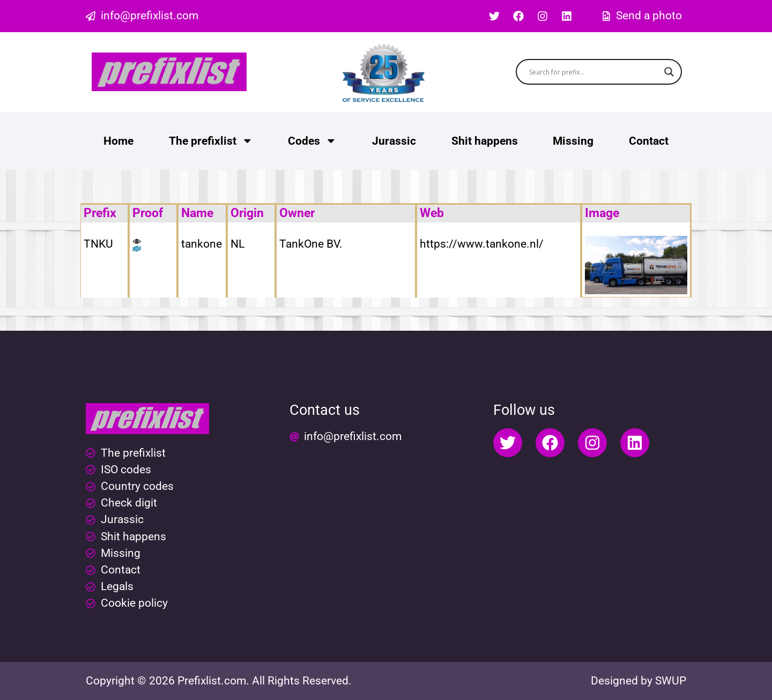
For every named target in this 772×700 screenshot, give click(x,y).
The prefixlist (211, 141)
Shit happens (485, 141)
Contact (649, 141)
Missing (573, 141)
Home (118, 141)
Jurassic (394, 141)
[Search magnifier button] (669, 72)
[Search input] (594, 72)
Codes (312, 141)
